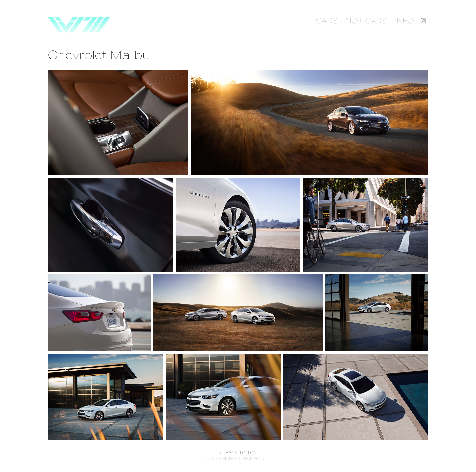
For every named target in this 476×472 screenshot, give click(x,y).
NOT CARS (366, 21)
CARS (327, 21)
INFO (404, 21)
